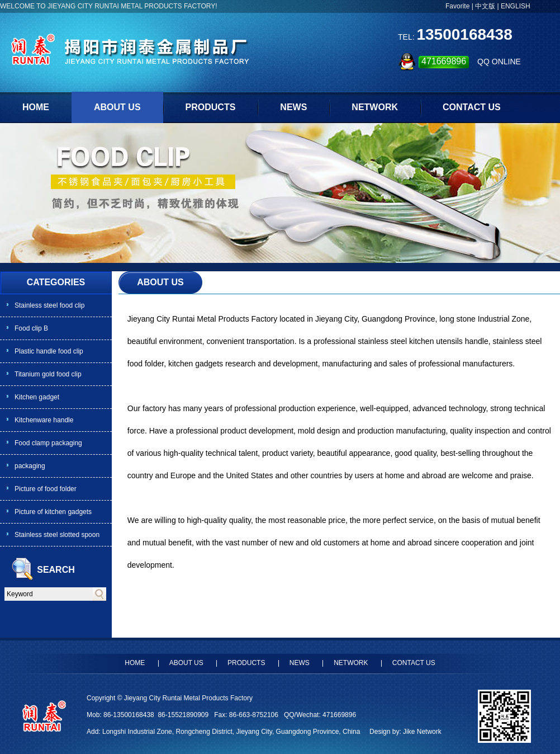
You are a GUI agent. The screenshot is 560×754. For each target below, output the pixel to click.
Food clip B (31, 328)
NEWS (293, 107)
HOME (36, 107)
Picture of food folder (46, 489)
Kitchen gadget (37, 397)
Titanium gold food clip (48, 374)
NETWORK (375, 107)
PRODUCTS (211, 107)
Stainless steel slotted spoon (57, 535)
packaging (30, 466)
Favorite (457, 6)
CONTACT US (472, 107)
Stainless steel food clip (49, 305)
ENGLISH (516, 6)
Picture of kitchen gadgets (53, 512)
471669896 (444, 61)
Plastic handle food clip (49, 351)
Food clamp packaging (48, 443)
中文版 (485, 6)
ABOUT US (117, 107)
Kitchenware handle (44, 420)
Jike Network (422, 732)
